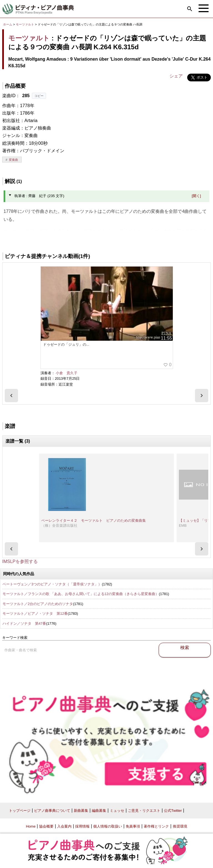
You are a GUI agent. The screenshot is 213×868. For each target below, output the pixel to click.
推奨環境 (180, 826)
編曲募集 (99, 811)
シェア (176, 76)
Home (31, 826)
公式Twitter (173, 811)
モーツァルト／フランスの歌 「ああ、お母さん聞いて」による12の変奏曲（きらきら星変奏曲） (81, 594)
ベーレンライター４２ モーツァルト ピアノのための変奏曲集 (94, 520)
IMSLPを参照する (20, 561)
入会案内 (64, 826)
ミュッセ (117, 811)
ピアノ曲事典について (52, 811)
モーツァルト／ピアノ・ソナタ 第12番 (35, 613)
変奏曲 (13, 160)
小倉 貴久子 (67, 373)
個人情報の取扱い (108, 826)
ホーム (8, 24)
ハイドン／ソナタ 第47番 (24, 623)
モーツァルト (25, 24)
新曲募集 (81, 811)
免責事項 (133, 826)
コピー (39, 96)
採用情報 (82, 826)
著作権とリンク (156, 826)
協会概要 (46, 826)
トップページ (20, 811)
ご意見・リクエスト (144, 811)
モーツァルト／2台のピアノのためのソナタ (38, 604)
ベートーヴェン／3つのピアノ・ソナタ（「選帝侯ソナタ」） (52, 584)
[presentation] (11, 396)
